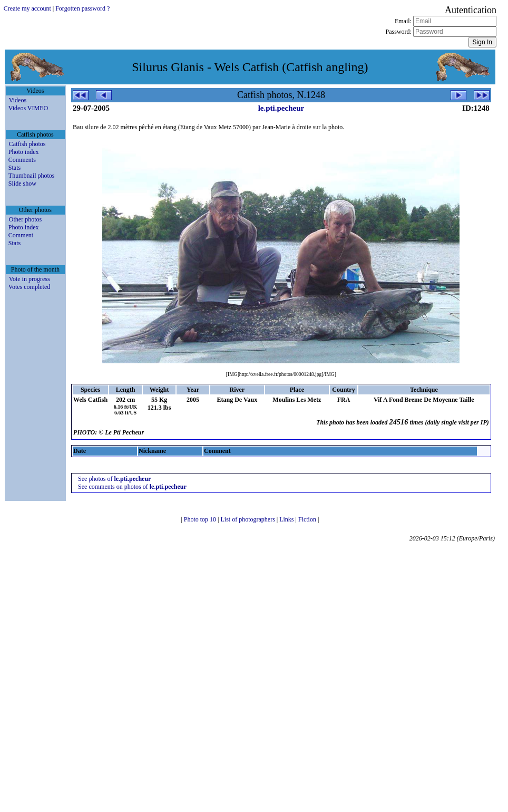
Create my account (27, 8)
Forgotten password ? (82, 8)
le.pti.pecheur (281, 108)
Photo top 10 (201, 519)
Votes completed (29, 287)
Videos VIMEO (28, 108)
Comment (21, 235)
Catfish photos (27, 144)
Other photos (25, 219)
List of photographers (248, 519)
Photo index (24, 152)
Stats (14, 168)
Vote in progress (30, 279)
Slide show (22, 183)
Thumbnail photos (32, 176)
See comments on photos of (132, 487)
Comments (22, 160)
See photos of (114, 479)
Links (287, 519)
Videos (18, 100)
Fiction (308, 519)
